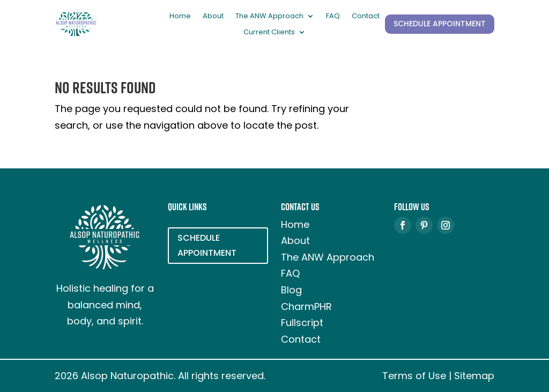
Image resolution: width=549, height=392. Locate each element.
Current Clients (269, 33)
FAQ (333, 17)
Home (180, 17)
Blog (291, 290)
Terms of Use (414, 376)
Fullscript (302, 323)
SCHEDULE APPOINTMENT (440, 24)
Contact (366, 17)
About (213, 17)
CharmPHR (306, 306)
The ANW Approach (269, 17)
